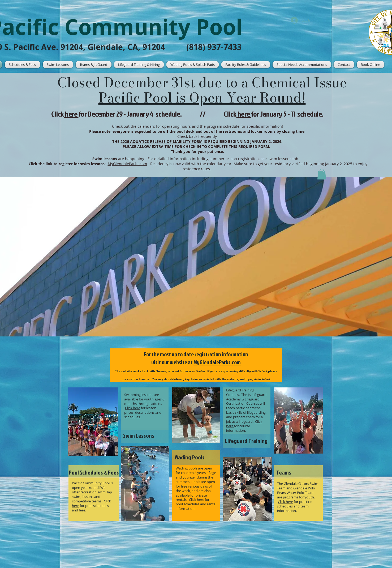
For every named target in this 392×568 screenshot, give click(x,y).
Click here (133, 408)
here (244, 114)
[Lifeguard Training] (247, 441)
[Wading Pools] (196, 457)
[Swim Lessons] (145, 436)
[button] (58, 65)
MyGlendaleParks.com (217, 362)
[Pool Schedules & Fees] (94, 473)
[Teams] (298, 473)
